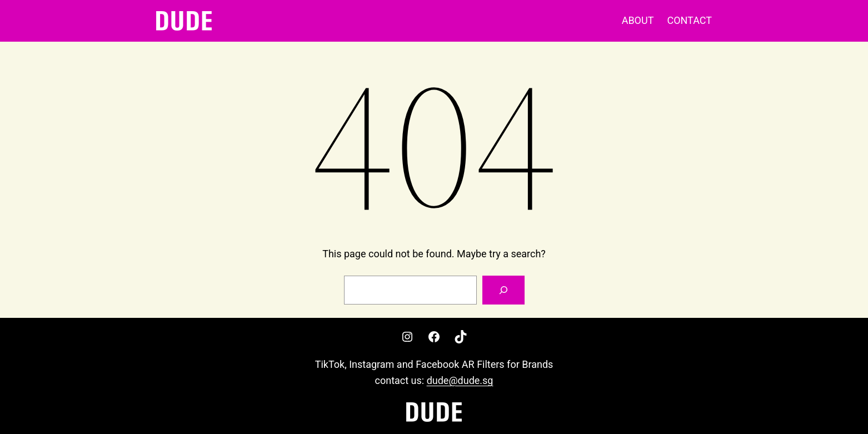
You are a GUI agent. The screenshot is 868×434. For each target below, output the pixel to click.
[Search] (503, 290)
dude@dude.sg (460, 380)
